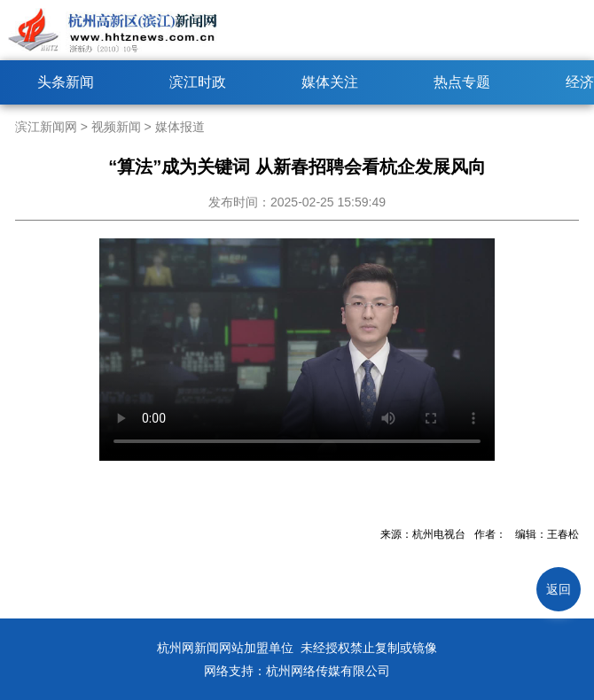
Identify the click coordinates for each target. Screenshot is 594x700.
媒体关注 (330, 82)
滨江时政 (198, 82)
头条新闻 (66, 82)
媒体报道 (180, 127)
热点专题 (462, 82)
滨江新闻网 (46, 127)
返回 (559, 589)
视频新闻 (116, 127)
